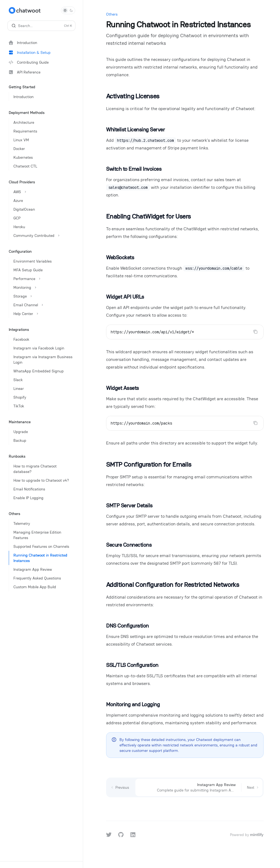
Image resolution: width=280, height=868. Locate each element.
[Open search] (41, 26)
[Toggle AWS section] (44, 192)
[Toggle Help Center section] (44, 314)
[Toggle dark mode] (68, 10)
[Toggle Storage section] (44, 296)
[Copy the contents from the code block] (255, 332)
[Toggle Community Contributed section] (44, 236)
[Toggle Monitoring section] (44, 287)
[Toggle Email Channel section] (44, 305)
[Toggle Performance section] (44, 279)
